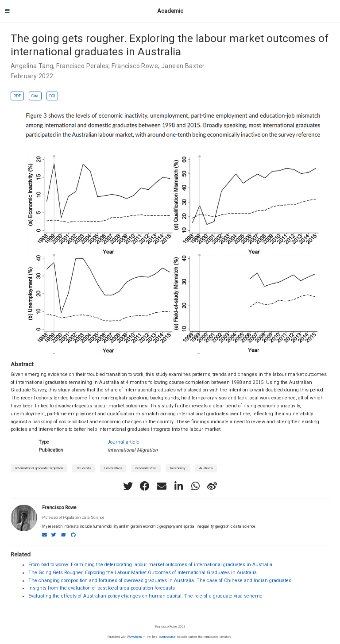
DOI (52, 96)
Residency (178, 468)
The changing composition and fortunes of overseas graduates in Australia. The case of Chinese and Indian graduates (160, 581)
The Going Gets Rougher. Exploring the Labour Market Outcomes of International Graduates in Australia (143, 573)
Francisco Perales (82, 66)
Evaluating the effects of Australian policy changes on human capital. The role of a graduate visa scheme (145, 596)
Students (84, 468)
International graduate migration (39, 468)
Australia (206, 468)
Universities (113, 468)
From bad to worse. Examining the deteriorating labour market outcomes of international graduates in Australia (150, 565)
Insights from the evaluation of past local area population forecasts (102, 588)
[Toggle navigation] (7, 11)
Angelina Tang (32, 66)
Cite (35, 96)
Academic (170, 11)
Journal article (124, 442)
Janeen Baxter (183, 66)
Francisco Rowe (135, 66)
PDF (17, 96)
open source (167, 637)
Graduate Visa (146, 468)
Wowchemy (135, 637)
